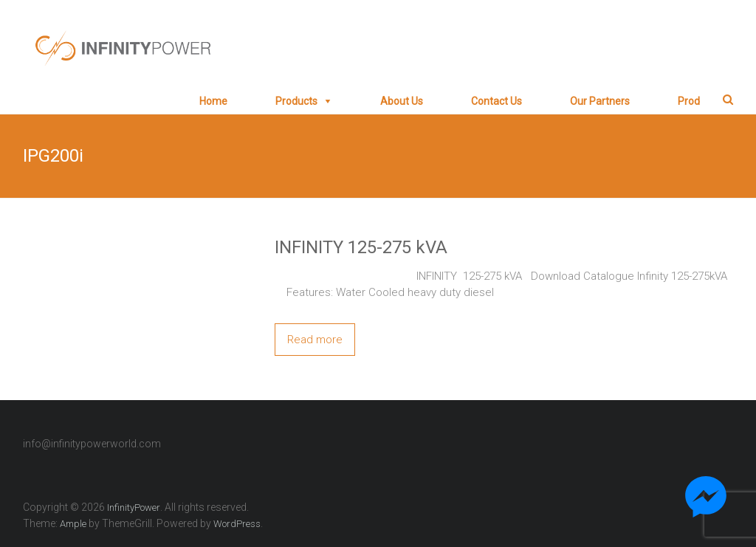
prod (689, 101)
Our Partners (600, 101)
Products (296, 101)
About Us (402, 101)
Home (213, 101)
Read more (315, 340)
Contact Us (496, 101)
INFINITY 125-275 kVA (361, 247)
